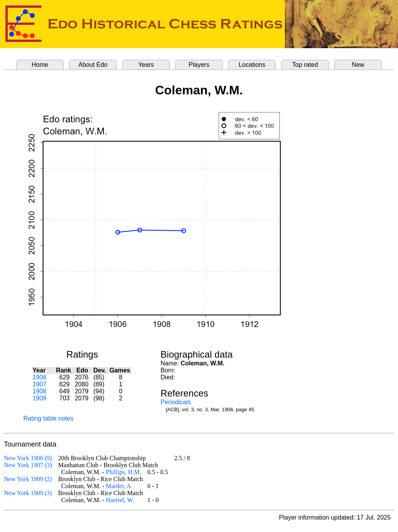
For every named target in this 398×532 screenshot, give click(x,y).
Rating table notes (48, 418)
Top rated (305, 65)
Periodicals (176, 402)
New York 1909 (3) (28, 493)
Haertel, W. (120, 500)
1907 (40, 384)
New (358, 65)
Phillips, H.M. (123, 472)
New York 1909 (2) (28, 479)
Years (146, 65)
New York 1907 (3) (28, 465)
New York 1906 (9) (28, 458)
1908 (40, 391)
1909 (40, 398)
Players (199, 65)
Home (40, 65)
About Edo (93, 65)
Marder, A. (119, 486)
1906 (40, 377)
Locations (252, 65)
